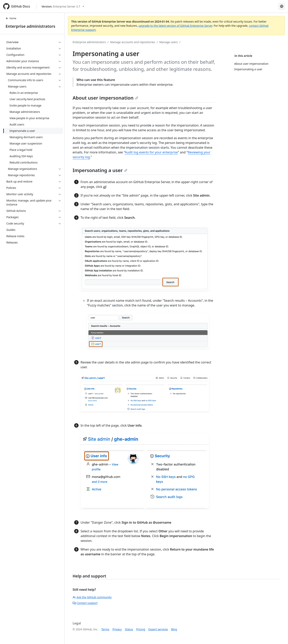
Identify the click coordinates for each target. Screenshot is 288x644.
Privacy (117, 629)
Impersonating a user (100, 170)
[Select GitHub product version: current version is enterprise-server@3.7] (63, 6)
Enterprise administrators (30, 26)
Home (11, 18)
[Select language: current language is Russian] (282, 6)
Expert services (158, 629)
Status (129, 629)
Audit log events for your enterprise (151, 152)
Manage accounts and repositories (133, 42)
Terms (105, 629)
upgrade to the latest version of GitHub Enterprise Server (175, 26)
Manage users (168, 42)
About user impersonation (105, 98)
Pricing (141, 629)
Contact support (85, 603)
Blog (174, 629)
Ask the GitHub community (92, 597)
